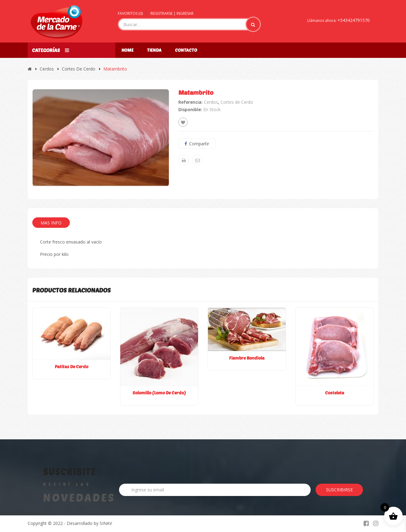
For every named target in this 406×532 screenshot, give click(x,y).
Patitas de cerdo (72, 367)
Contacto (186, 50)
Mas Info (51, 223)
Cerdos (47, 69)
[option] (101, 138)
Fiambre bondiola (247, 358)
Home (127, 50)
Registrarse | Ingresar (172, 13)
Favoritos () (130, 13)
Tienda (154, 50)
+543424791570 (354, 20)
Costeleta (335, 393)
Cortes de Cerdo (79, 69)
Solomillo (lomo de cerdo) (159, 393)
